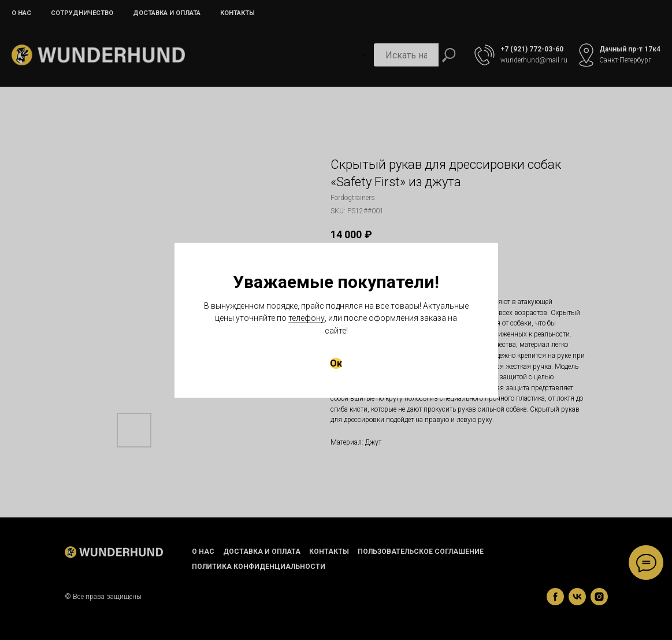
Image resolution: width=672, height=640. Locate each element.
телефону (307, 318)
